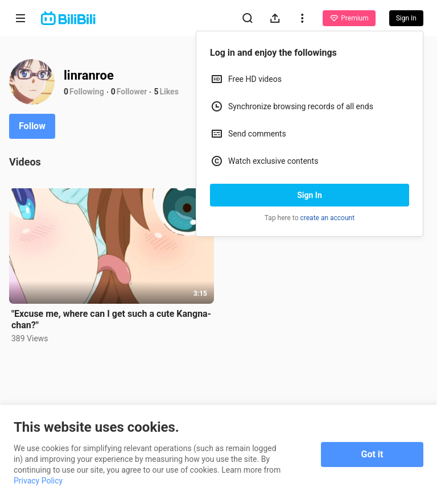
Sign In (310, 195)
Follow (32, 126)
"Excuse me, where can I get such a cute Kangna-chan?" (111, 319)
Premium (349, 18)
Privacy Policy (38, 481)
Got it (372, 454)
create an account (328, 218)
